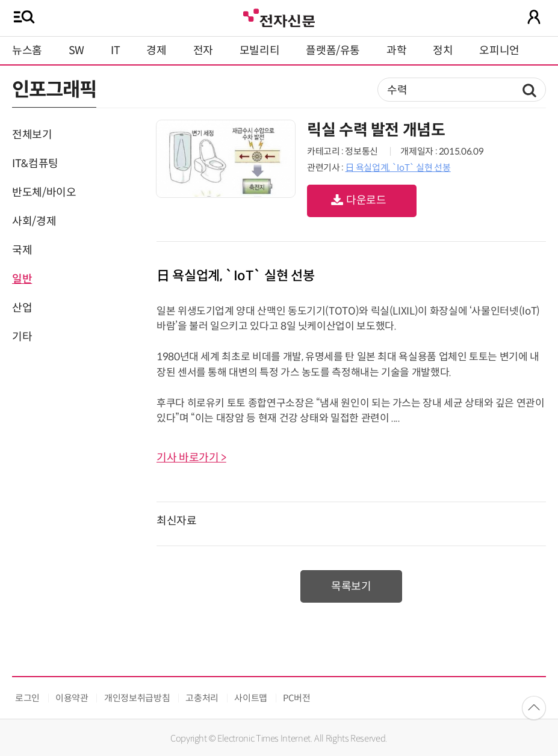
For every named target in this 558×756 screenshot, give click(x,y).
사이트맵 (251, 698)
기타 (22, 337)
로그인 (27, 698)
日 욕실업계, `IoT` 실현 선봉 (398, 167)
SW (76, 51)
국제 (22, 250)
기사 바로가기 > (191, 458)
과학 (396, 51)
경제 (156, 51)
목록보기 (351, 586)
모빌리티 (260, 51)
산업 (22, 308)
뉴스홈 (27, 51)
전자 (203, 51)
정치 (443, 51)
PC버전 (297, 698)
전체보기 (32, 135)
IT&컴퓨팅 (35, 164)
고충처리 (202, 698)
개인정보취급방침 (137, 698)
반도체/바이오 (44, 192)
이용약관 (72, 698)
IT (115, 51)
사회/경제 (34, 221)
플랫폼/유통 (333, 51)
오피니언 (499, 51)
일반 (22, 279)
